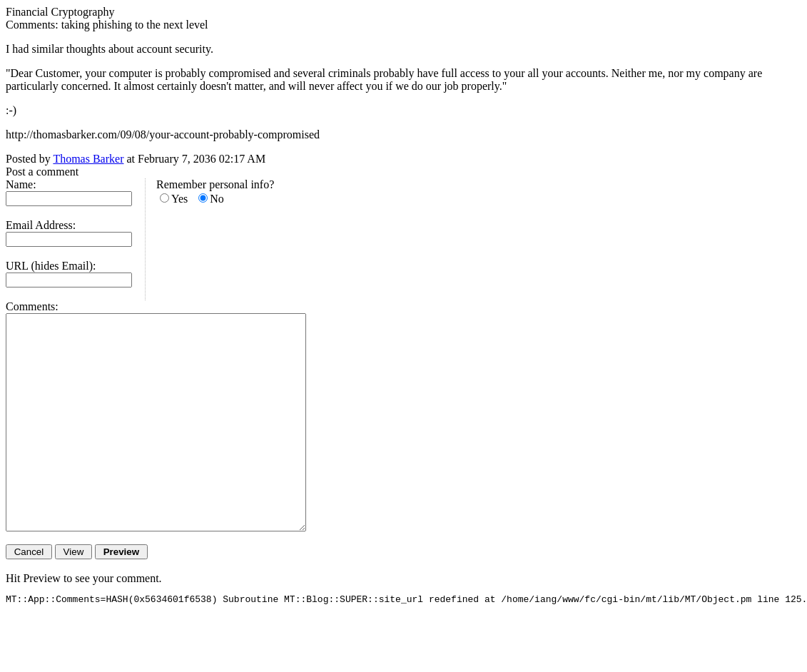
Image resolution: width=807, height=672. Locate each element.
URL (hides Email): (51, 266)
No (217, 199)
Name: (21, 184)
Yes (179, 199)
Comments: (32, 306)
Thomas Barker (88, 159)
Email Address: (41, 225)
